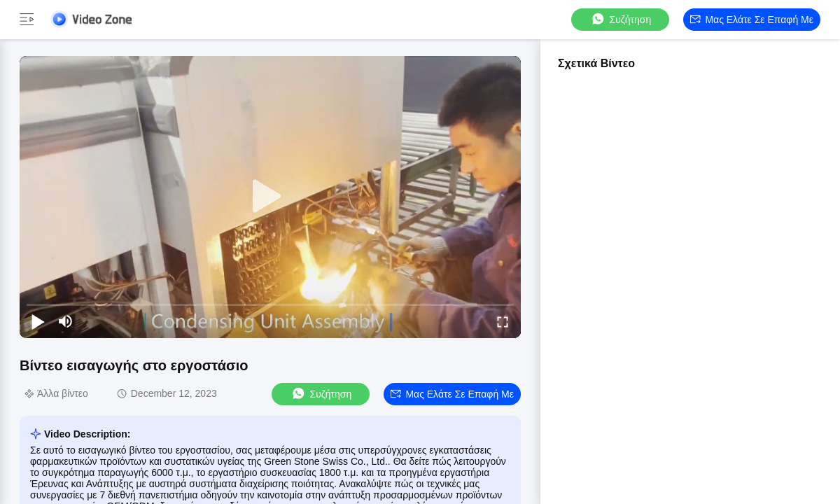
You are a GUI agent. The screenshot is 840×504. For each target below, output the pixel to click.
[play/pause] (38, 321)
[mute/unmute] (66, 321)
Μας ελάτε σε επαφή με (752, 20)
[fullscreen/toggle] (503, 321)
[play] (270, 197)
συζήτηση (621, 19)
